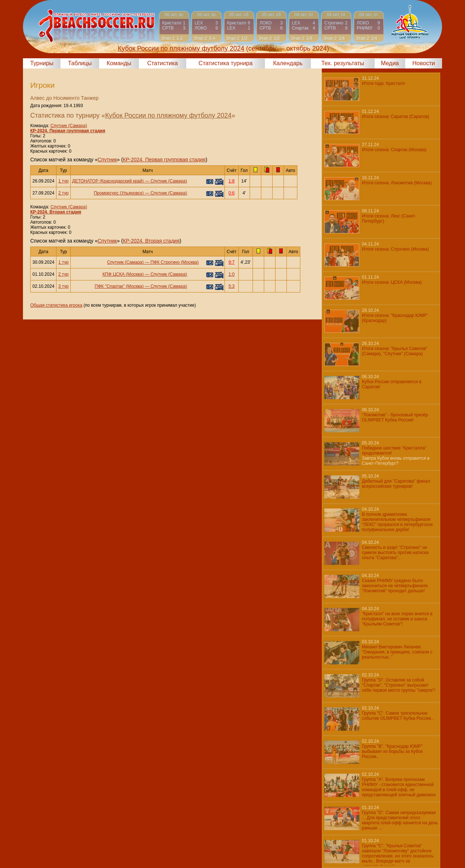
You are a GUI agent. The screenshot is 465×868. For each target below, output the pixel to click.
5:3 (232, 286)
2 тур (63, 193)
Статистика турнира (226, 63)
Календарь (288, 63)
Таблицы (80, 63)
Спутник (107, 160)
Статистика (163, 63)
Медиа (390, 63)
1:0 (232, 274)
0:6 (232, 193)
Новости (424, 63)
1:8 (232, 181)
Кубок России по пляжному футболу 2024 (168, 115)
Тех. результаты (343, 63)
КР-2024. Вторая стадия (56, 212)
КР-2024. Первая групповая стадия (68, 131)
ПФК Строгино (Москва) (175, 262)
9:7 (232, 262)
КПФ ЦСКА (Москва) (123, 274)
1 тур (63, 181)
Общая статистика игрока (56, 305)
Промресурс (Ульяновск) (119, 193)
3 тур (63, 286)
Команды (119, 63)
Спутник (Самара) (69, 126)
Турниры (42, 63)
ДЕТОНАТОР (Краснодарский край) (108, 181)
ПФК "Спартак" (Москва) (119, 286)
